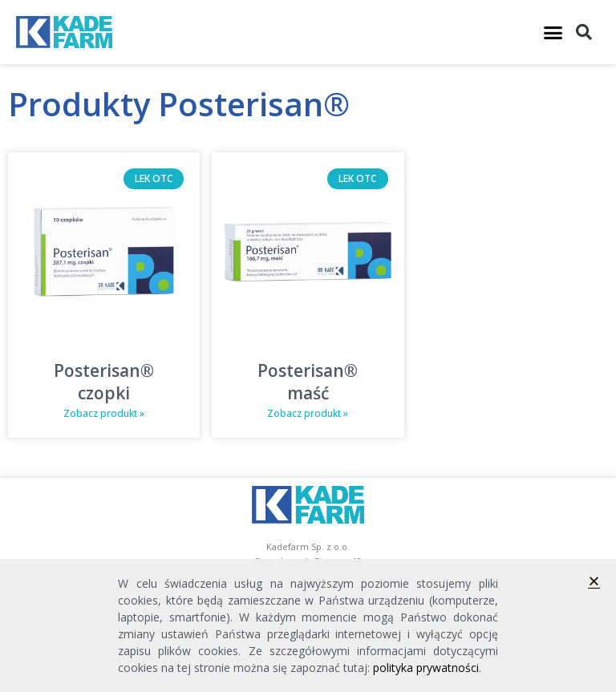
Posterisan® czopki (104, 381)
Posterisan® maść (308, 381)
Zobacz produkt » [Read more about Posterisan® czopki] (104, 413)
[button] (553, 32)
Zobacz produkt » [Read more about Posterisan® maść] (308, 413)
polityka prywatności (426, 668)
